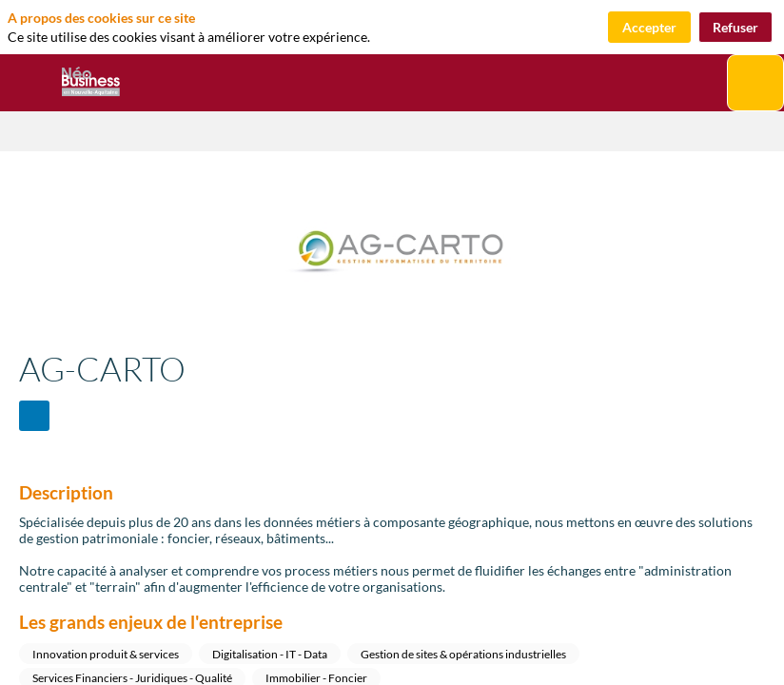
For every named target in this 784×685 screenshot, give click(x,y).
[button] (29, 83)
